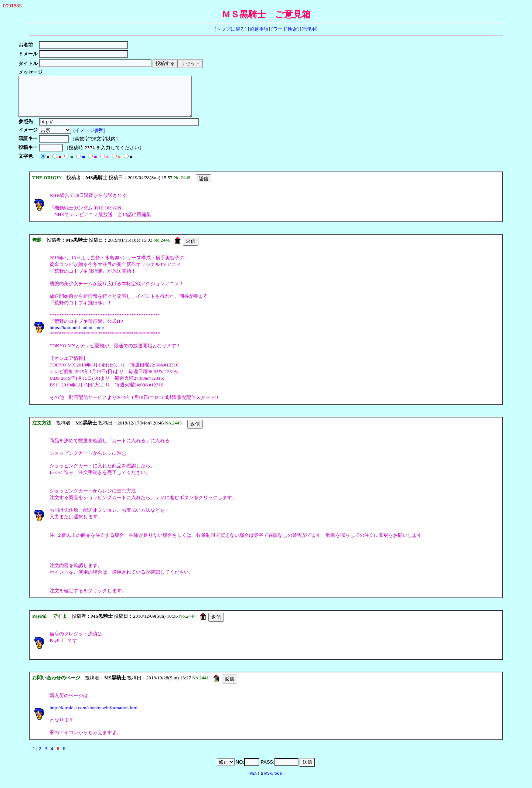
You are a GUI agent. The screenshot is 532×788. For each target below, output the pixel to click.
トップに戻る (231, 29)
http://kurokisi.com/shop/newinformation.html (94, 715)
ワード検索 (285, 29)
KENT (255, 781)
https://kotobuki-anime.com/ (77, 335)
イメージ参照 (91, 138)
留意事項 (259, 29)
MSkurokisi (273, 781)
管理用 (309, 29)
